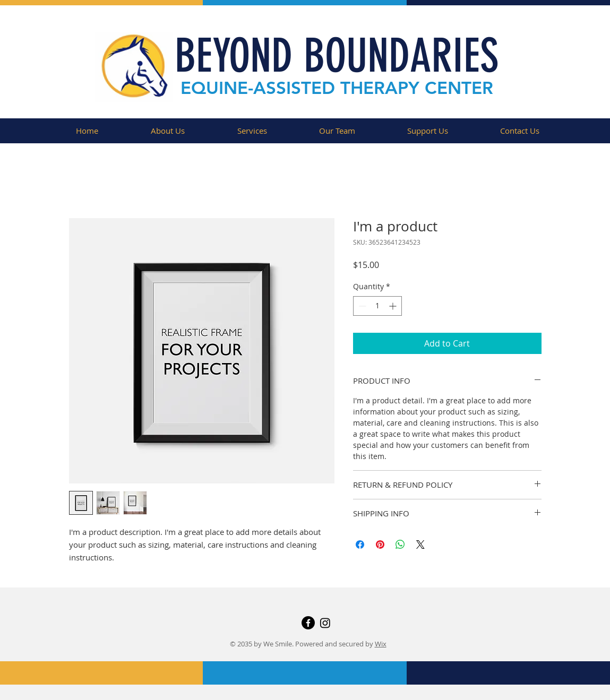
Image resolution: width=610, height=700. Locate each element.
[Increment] (394, 306)
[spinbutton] (377, 306)
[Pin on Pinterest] (380, 545)
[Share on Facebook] (360, 545)
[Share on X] (420, 545)
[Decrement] (361, 306)
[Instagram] (325, 623)
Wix (381, 644)
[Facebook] (308, 623)
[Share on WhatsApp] (400, 545)
